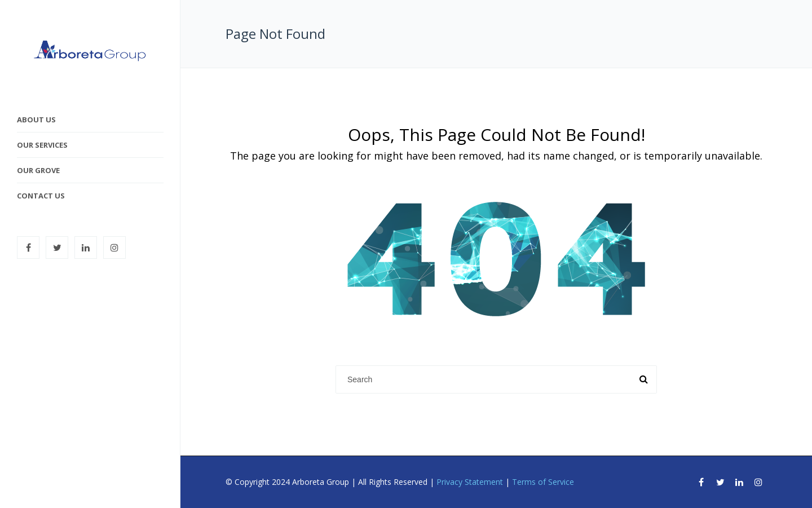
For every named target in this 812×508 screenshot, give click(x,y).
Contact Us (41, 196)
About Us (36, 120)
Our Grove (38, 170)
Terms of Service (543, 482)
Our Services (42, 145)
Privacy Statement (470, 482)
